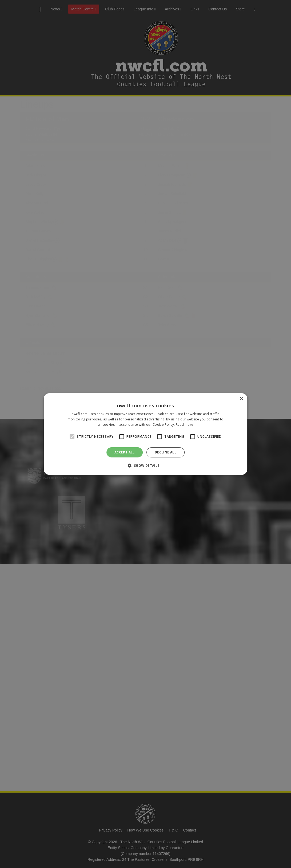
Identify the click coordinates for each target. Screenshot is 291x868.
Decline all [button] (166, 452)
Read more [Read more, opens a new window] (185, 425)
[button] (145, 465)
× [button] (241, 399)
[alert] (145, 434)
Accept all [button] (125, 452)
